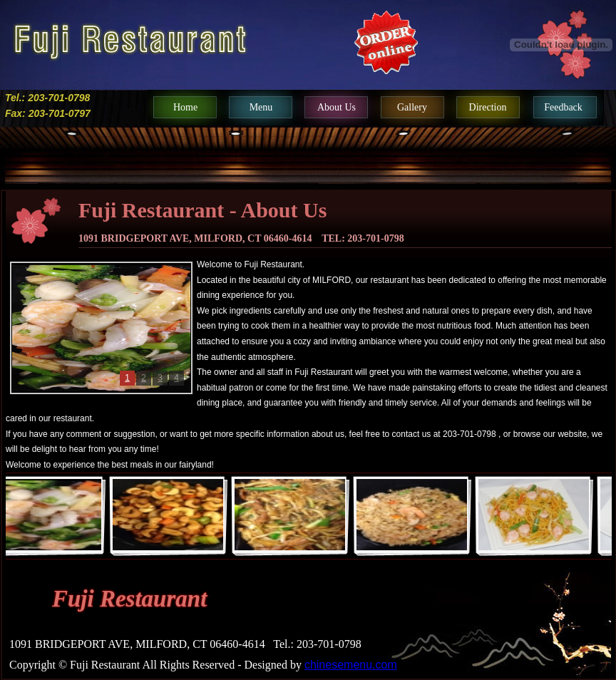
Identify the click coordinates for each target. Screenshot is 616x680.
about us (337, 107)
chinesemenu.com (351, 665)
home (185, 107)
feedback (563, 107)
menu (261, 107)
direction (488, 107)
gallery (412, 107)
